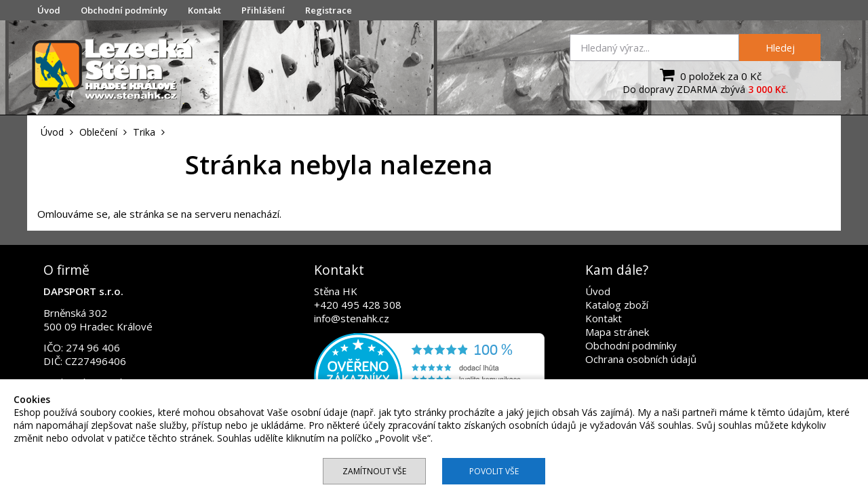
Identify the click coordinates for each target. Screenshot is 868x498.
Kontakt (204, 10)
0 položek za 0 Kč (709, 75)
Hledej (780, 47)
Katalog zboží (617, 305)
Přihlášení (263, 10)
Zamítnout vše (374, 471)
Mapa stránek (617, 332)
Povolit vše (494, 471)
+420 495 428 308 (358, 305)
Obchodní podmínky (124, 10)
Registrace (329, 10)
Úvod (49, 10)
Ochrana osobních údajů (641, 359)
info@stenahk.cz (352, 318)
